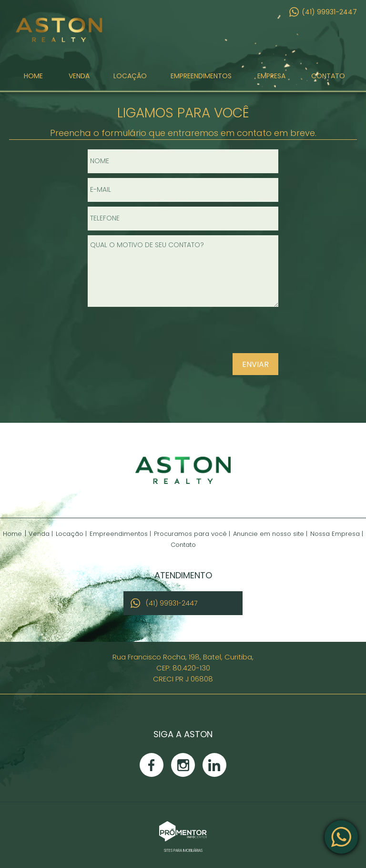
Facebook (152, 765)
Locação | (71, 534)
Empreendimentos (201, 78)
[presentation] (217, 334)
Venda (79, 78)
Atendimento (341, 837)
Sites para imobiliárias (183, 851)
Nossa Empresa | (337, 534)
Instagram (183, 765)
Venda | (41, 534)
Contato (328, 78)
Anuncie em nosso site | (270, 534)
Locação (130, 78)
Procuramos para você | (192, 534)
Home (33, 78)
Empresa (271, 78)
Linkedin (214, 765)
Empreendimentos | (120, 534)
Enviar (255, 364)
